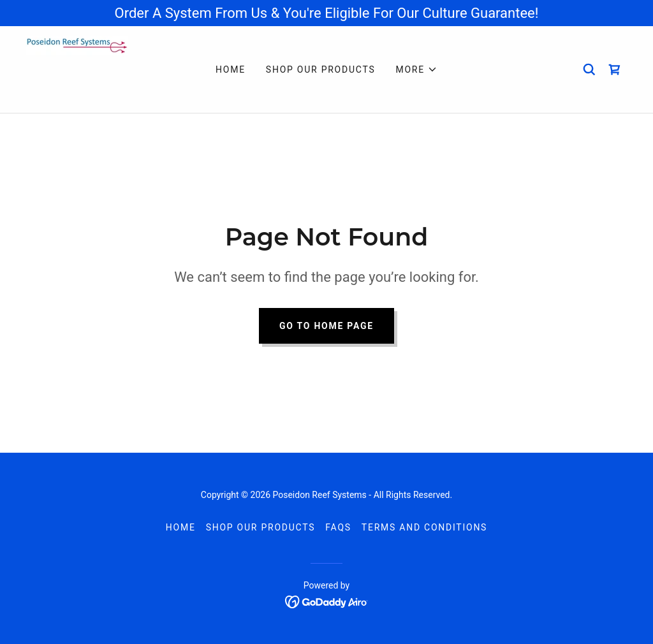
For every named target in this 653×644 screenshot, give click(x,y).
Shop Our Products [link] (321, 70)
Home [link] (231, 70)
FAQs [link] (338, 527)
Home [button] (181, 527)
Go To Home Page (326, 326)
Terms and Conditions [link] (424, 527)
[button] (416, 70)
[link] (84, 69)
